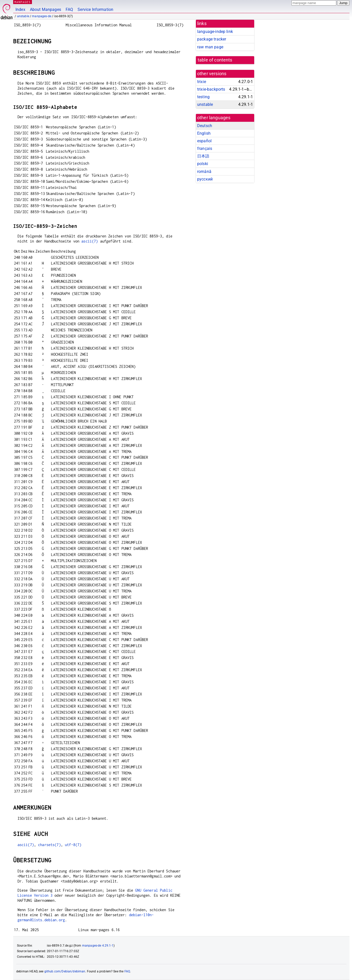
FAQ (69, 9)
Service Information (95, 9)
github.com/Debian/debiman (65, 971)
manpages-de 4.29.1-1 (98, 946)
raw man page (210, 47)
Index (20, 9)
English (204, 133)
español (204, 141)
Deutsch (205, 126)
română (204, 172)
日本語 (203, 156)
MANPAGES (23, 2)
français (205, 148)
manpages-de (42, 16)
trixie (202, 82)
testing (203, 97)
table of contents (215, 60)
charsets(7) (49, 845)
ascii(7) (90, 241)
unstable (23, 16)
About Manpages (45, 9)
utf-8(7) (73, 845)
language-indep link (215, 32)
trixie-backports (211, 89)
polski (203, 164)
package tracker (212, 39)
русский (205, 179)
